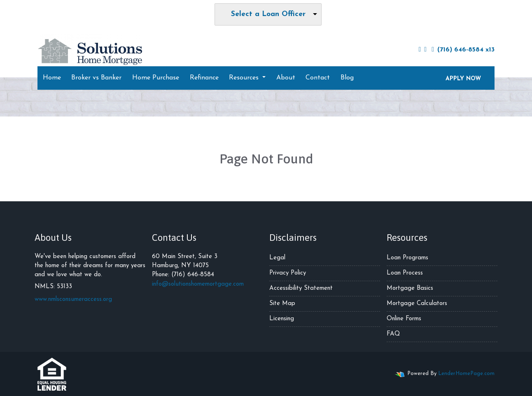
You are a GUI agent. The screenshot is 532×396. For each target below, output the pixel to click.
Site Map (282, 304)
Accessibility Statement (301, 288)
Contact (318, 78)
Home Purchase (156, 78)
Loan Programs (407, 258)
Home (52, 78)
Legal (277, 258)
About (286, 78)
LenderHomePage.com (466, 374)
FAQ (393, 334)
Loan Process (405, 273)
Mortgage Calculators (417, 304)
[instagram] (425, 50)
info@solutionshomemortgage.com (198, 284)
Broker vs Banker (96, 78)
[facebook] (420, 50)
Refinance (204, 78)
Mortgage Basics (410, 288)
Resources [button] (245, 78)
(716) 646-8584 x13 (463, 50)
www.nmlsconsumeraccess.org (73, 299)
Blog (347, 78)
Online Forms (404, 319)
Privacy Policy (288, 273)
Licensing (282, 319)
